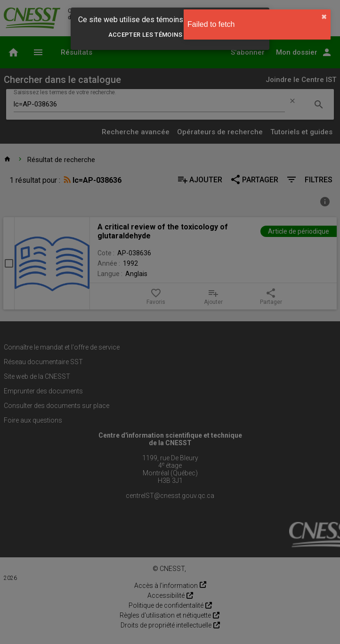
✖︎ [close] (324, 17)
